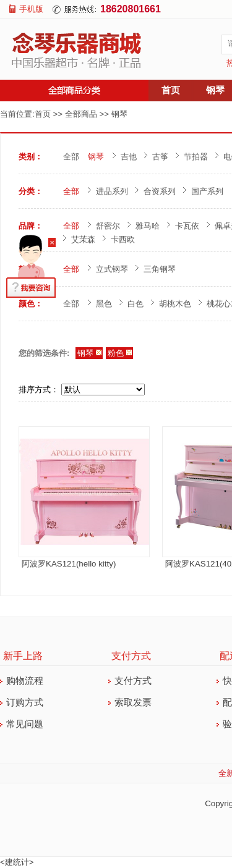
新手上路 (23, 656)
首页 (171, 90)
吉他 (129, 157)
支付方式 (131, 656)
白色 (135, 304)
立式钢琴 (112, 269)
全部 (71, 157)
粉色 (116, 353)
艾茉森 (83, 239)
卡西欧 (123, 239)
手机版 (31, 9)
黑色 (104, 304)
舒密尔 (108, 226)
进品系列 (112, 191)
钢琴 (119, 114)
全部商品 (81, 114)
